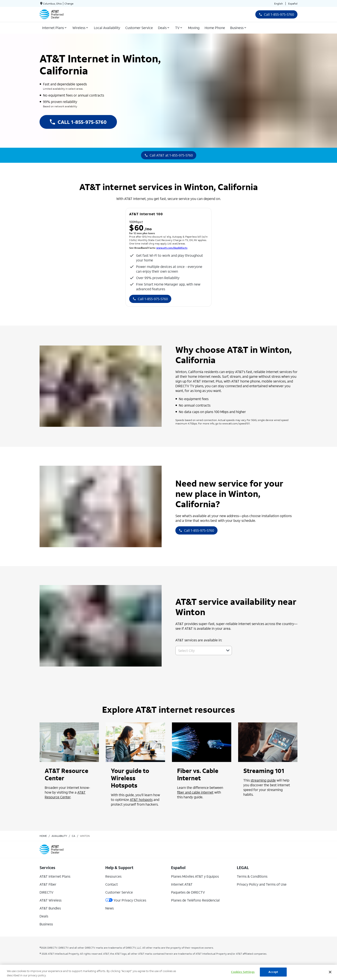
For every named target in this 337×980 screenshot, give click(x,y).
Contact (112, 884)
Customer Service (119, 892)
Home (43, 836)
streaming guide (263, 780)
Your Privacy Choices (126, 900)
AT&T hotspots (141, 800)
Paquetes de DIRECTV (188, 892)
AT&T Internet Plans (55, 876)
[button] (228, 650)
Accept (273, 972)
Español (293, 4)
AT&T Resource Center (65, 795)
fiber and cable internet (195, 792)
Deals (44, 916)
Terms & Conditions (252, 876)
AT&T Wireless (51, 900)
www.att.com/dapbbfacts (172, 248)
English (279, 4)
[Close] (330, 972)
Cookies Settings (243, 972)
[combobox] (199, 651)
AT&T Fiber (48, 884)
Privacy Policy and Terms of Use (262, 884)
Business (46, 924)
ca (74, 836)
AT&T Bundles (50, 908)
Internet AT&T (182, 884)
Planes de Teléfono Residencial (195, 900)
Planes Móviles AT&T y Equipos (195, 876)
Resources (113, 876)
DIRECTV (46, 892)
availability (59, 836)
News (110, 908)
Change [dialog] (69, 4)
